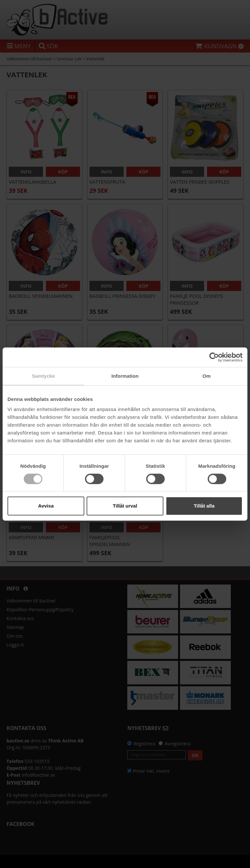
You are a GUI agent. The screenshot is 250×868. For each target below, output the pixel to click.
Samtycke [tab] (43, 376)
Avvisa (46, 506)
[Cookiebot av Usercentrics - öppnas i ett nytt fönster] (214, 357)
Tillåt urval (125, 506)
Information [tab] (125, 376)
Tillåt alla (204, 506)
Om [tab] (207, 376)
